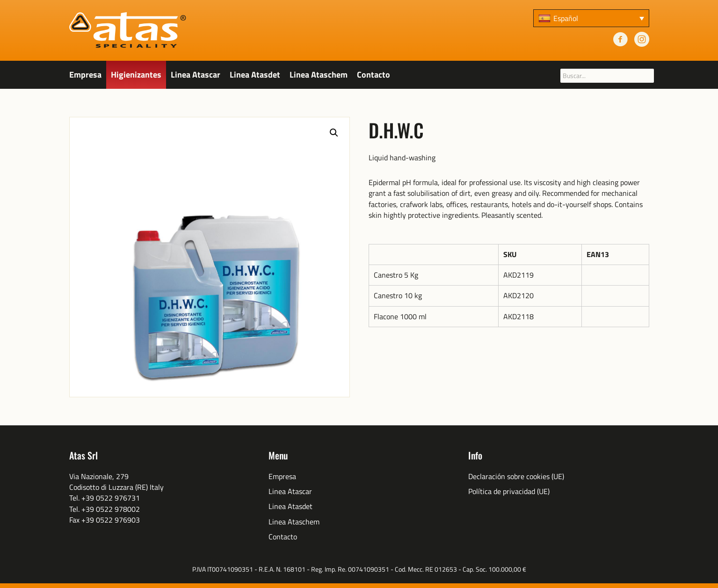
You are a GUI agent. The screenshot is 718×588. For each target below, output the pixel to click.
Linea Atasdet (255, 75)
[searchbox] (607, 76)
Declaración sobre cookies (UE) (516, 477)
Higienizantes (136, 75)
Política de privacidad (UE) (509, 491)
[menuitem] (591, 18)
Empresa (85, 75)
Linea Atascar (196, 75)
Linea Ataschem (319, 75)
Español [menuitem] (566, 18)
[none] (591, 18)
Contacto (374, 75)
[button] (334, 133)
